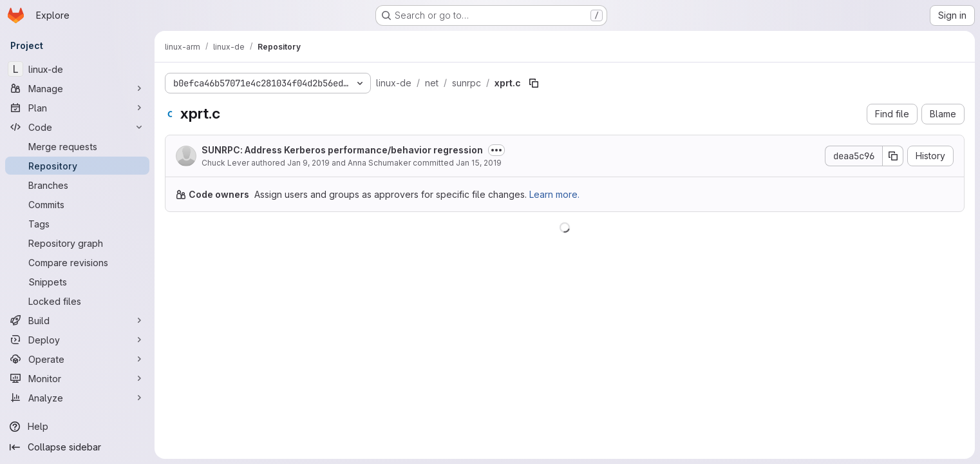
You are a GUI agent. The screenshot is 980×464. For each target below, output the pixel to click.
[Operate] (77, 359)
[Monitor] (77, 378)
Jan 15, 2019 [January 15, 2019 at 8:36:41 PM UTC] (479, 163)
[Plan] (77, 108)
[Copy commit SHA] (893, 156)
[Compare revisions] (77, 262)
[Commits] (77, 204)
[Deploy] (77, 340)
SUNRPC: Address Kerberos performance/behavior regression (342, 150)
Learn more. (554, 194)
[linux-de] (77, 69)
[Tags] (77, 224)
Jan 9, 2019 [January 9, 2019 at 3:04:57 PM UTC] (308, 163)
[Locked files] (77, 301)
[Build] (77, 320)
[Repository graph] (77, 243)
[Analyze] (77, 398)
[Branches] (77, 185)
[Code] (77, 127)
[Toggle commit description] (496, 150)
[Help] (77, 427)
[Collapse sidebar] (77, 447)
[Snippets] (77, 282)
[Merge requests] (77, 146)
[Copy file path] (534, 83)
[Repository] (77, 166)
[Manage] (77, 88)
